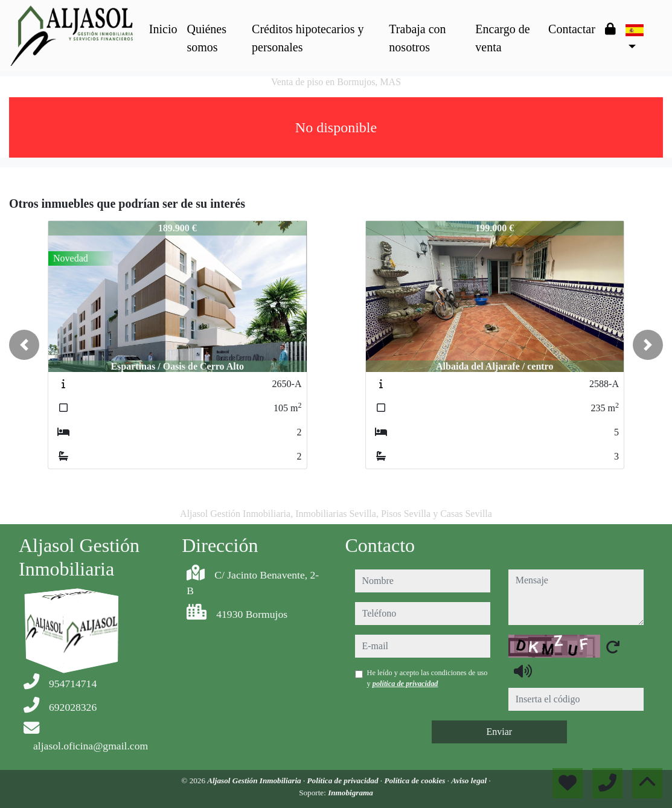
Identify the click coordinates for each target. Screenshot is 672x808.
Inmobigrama (350, 793)
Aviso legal (470, 781)
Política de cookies (415, 781)
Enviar (499, 732)
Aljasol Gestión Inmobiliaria (255, 781)
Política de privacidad (344, 781)
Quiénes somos (206, 38)
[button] (24, 345)
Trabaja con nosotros (417, 38)
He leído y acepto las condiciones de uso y (427, 678)
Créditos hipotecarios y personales (308, 38)
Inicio (163, 29)
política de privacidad (405, 684)
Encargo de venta (502, 38)
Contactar (572, 29)
